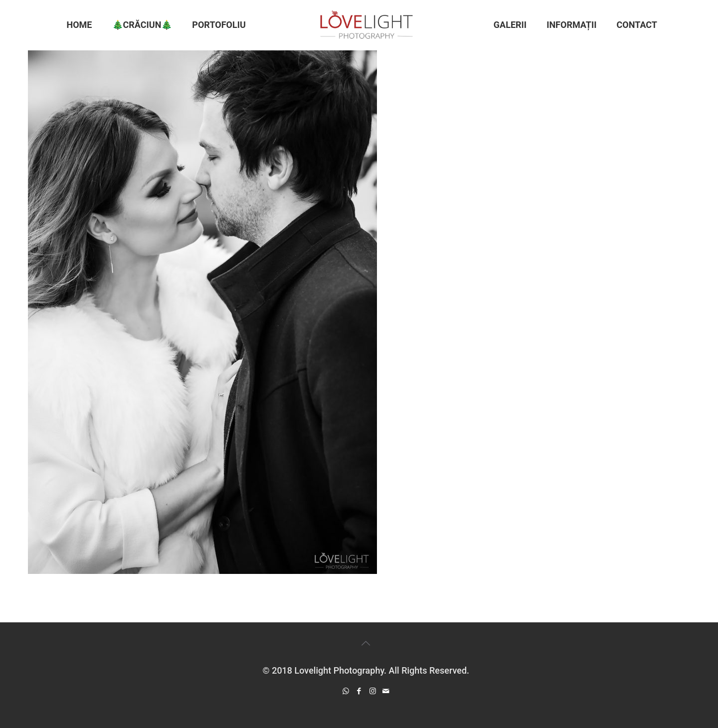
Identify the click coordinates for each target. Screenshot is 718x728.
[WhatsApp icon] (346, 691)
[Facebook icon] (359, 691)
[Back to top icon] (366, 643)
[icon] (386, 691)
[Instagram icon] (373, 691)
